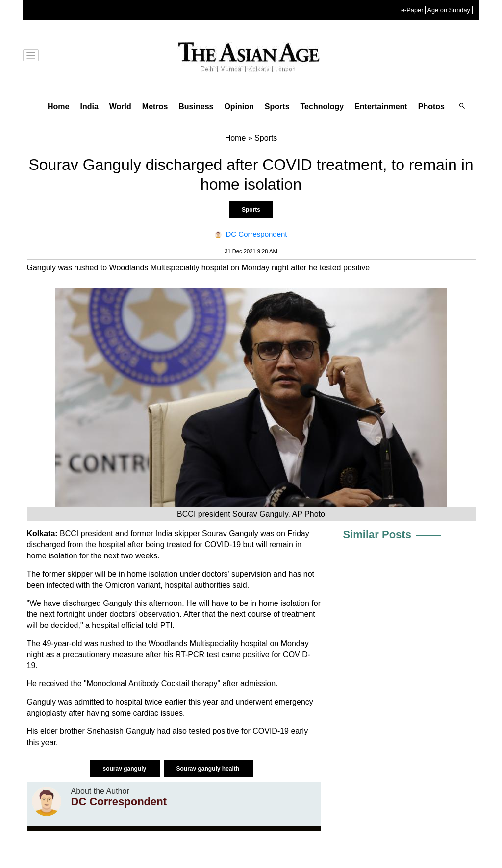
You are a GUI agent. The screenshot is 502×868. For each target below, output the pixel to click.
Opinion (239, 107)
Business (196, 107)
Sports (277, 107)
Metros (155, 107)
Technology (322, 107)
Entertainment (381, 107)
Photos (431, 107)
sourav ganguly (125, 769)
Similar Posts (377, 535)
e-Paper (412, 10)
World (120, 107)
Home (58, 107)
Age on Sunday (449, 10)
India (89, 107)
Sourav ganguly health (209, 769)
